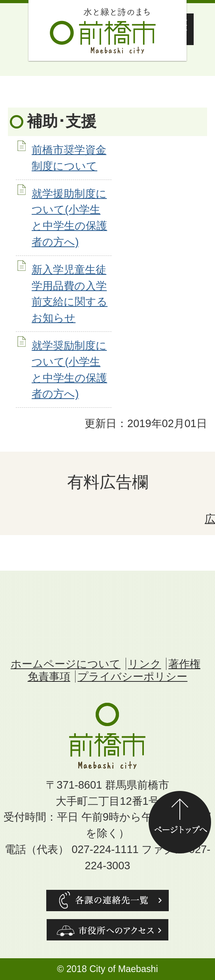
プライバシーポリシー (132, 676)
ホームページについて (66, 664)
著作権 (184, 664)
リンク (145, 664)
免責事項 (49, 676)
